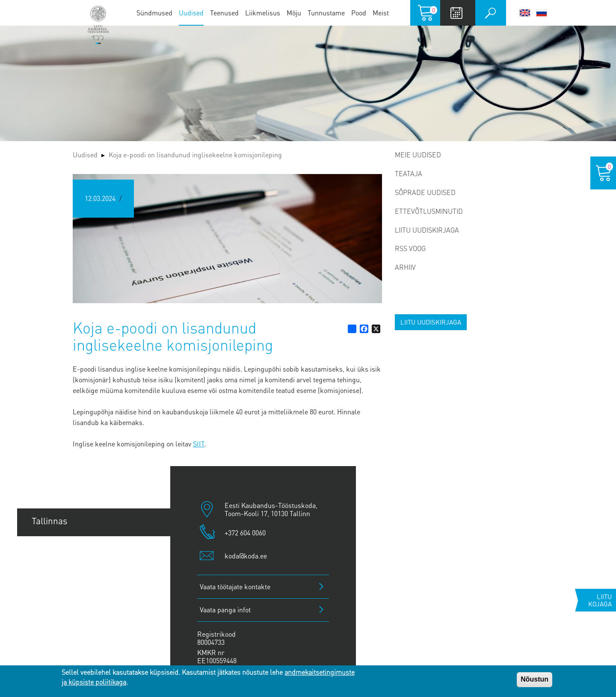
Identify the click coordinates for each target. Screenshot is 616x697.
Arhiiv (405, 267)
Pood (359, 13)
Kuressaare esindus (71, 636)
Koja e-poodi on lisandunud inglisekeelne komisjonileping (195, 155)
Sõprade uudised (425, 192)
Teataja (409, 173)
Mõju (294, 13)
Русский (542, 13)
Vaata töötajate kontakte (235, 586)
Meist (381, 13)
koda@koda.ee (246, 556)
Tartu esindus (58, 550)
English (525, 13)
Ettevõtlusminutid (429, 211)
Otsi (491, 13)
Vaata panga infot (225, 610)
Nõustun (535, 679)
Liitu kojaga (600, 600)
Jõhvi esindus (58, 607)
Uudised (191, 13)
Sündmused (154, 13)
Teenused (224, 13)
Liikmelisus (263, 13)
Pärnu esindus (60, 579)
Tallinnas (49, 521)
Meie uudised (418, 155)
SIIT (199, 444)
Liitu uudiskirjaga (427, 230)
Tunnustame (326, 13)
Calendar (457, 13)
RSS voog (410, 248)
